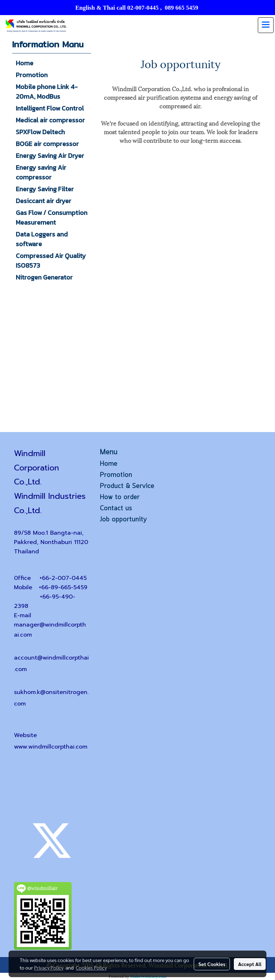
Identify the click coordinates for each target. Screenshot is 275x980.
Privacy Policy (49, 967)
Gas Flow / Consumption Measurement (52, 217)
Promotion (32, 75)
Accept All (250, 964)
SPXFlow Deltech (40, 132)
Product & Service (127, 486)
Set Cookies (212, 964)
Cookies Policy (91, 967)
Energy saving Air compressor (41, 172)
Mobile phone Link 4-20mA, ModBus (47, 92)
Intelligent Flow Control (50, 108)
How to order (120, 497)
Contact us (116, 508)
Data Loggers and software (42, 239)
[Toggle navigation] (266, 25)
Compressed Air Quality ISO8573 (51, 261)
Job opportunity (123, 520)
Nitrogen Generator (44, 277)
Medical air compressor (50, 120)
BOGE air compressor (47, 144)
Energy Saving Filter (45, 189)
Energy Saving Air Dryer (50, 156)
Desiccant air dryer (44, 201)
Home (25, 63)
